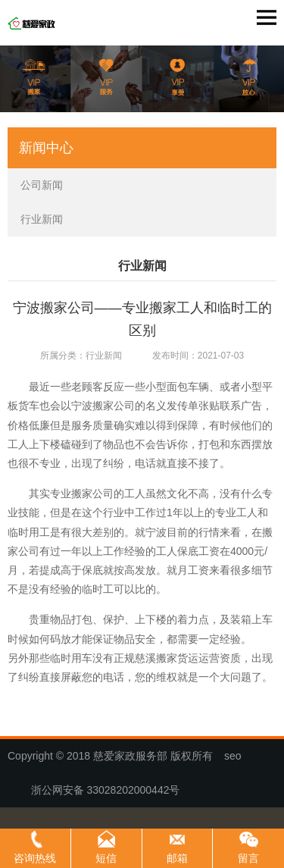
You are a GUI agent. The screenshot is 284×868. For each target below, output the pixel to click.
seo (233, 756)
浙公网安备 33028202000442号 (99, 790)
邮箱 (177, 858)
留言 (248, 858)
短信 (106, 858)
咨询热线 (35, 858)
